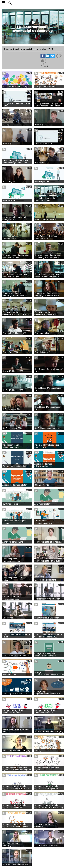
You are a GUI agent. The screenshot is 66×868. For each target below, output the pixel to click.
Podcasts (45, 66)
